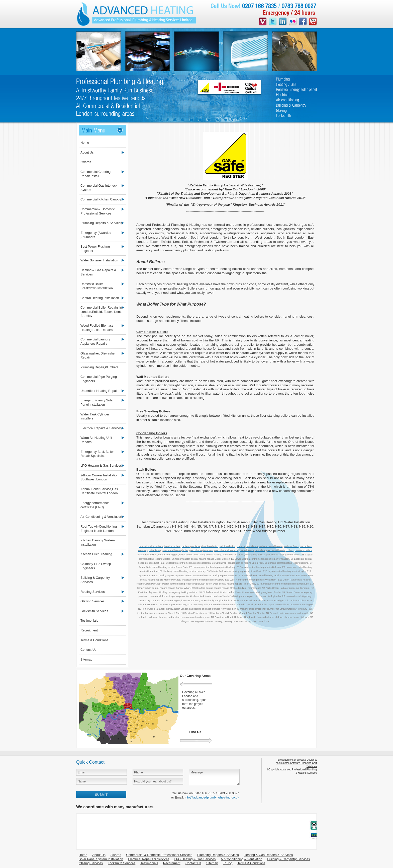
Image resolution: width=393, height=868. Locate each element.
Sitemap (86, 659)
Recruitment (89, 630)
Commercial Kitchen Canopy (101, 199)
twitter (273, 22)
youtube (313, 22)
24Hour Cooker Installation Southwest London (100, 477)
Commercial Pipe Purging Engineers (99, 379)
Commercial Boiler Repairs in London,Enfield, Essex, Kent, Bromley (101, 312)
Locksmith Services (94, 611)
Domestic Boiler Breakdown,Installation (97, 286)
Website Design (306, 760)
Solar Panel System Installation (101, 859)
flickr (293, 22)
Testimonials (89, 621)
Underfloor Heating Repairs (100, 391)
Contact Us (88, 650)
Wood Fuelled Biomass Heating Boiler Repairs (97, 328)
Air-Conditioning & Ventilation (101, 517)
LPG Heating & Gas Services (101, 465)
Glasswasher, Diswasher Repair (98, 355)
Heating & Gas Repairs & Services (98, 272)
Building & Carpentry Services (95, 580)
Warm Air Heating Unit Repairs (96, 440)
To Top (228, 863)
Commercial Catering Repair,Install (95, 174)
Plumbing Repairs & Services (101, 223)
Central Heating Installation (100, 298)
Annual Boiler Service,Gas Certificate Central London (99, 491)
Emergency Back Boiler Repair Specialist (97, 454)
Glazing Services (92, 601)
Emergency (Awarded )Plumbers (96, 235)
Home (85, 143)
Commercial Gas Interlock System (99, 188)
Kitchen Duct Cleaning (96, 554)
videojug (263, 22)
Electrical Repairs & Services (101, 428)
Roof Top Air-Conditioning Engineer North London (99, 529)
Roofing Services (93, 592)
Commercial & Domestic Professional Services (98, 211)
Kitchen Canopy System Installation (98, 542)
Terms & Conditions (94, 640)
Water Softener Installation (99, 260)
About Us (87, 152)
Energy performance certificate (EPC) (95, 505)
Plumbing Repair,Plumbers (100, 367)
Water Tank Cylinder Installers (95, 416)
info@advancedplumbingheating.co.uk (212, 797)
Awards (86, 162)
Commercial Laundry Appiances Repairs (95, 341)
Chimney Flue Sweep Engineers (96, 566)
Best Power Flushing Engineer (95, 249)
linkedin (283, 22)
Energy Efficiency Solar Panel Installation (97, 402)
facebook (303, 22)
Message (214, 777)
